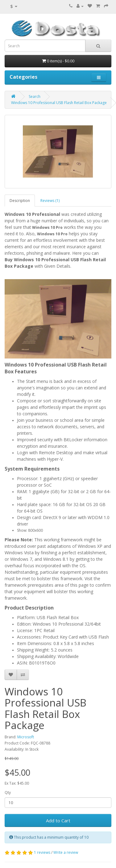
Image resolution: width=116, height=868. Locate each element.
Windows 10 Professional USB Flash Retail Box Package (59, 103)
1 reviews (42, 852)
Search (35, 96)
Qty (8, 793)
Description (20, 201)
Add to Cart (58, 820)
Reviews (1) (50, 201)
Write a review (66, 852)
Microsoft (26, 737)
